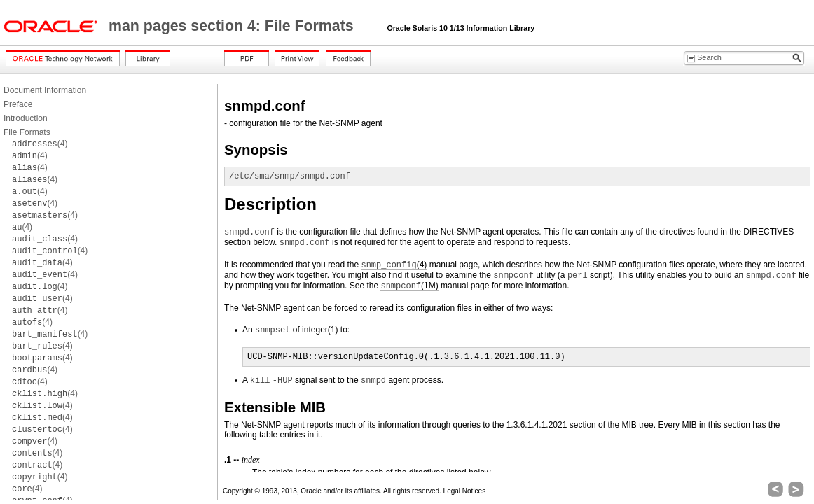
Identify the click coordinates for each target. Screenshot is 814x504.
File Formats (27, 132)
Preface (18, 104)
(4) (40, 143)
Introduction (26, 118)
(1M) (409, 286)
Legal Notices (465, 491)
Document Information (45, 90)
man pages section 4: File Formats (233, 26)
